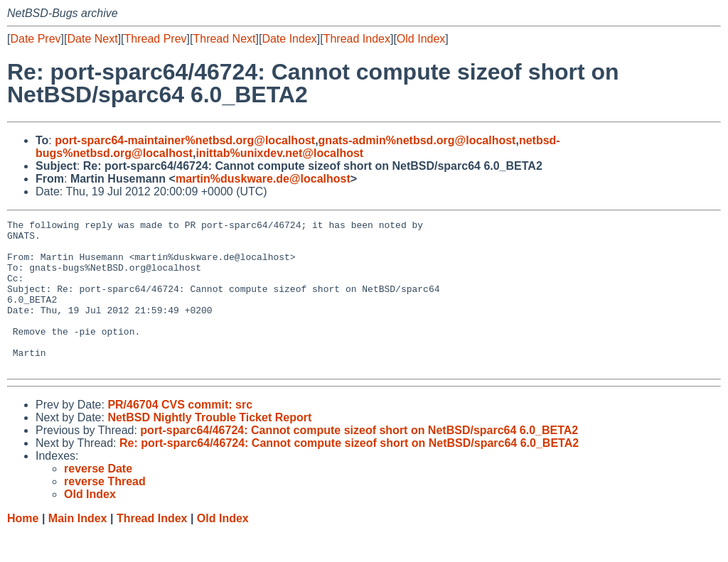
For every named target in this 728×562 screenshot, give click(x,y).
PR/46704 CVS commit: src (180, 434)
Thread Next (224, 39)
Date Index (289, 39)
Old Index (421, 39)
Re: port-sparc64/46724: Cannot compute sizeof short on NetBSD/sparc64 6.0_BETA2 (349, 473)
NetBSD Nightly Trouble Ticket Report (209, 447)
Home (23, 548)
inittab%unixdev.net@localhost (279, 153)
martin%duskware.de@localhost (263, 179)
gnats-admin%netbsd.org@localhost (417, 140)
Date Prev (35, 39)
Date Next (92, 39)
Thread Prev (156, 39)
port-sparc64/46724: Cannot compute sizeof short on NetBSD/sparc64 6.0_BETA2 (359, 460)
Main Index (78, 548)
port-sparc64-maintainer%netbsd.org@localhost (185, 140)
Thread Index (357, 39)
